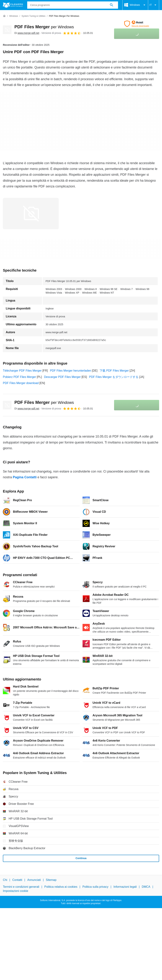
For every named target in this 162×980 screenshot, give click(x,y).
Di (27, 33)
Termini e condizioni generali (21, 887)
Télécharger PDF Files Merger (22, 371)
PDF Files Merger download (21, 383)
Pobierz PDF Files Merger (19, 377)
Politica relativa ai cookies (61, 887)
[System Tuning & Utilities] (33, 16)
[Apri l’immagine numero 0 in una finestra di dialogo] (31, 214)
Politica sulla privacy (95, 887)
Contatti (17, 880)
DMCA (146, 887)
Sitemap (51, 880)
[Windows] (14, 16)
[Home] (4, 16)
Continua (81, 858)
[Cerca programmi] (112, 5)
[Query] (73, 5)
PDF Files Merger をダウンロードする (114, 377)
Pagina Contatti (25, 477)
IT (154, 5)
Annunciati (34, 880)
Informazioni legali (125, 887)
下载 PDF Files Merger (114, 371)
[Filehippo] (13, 5)
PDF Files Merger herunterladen (71, 371)
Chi (5, 880)
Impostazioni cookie (16, 891)
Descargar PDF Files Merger (63, 377)
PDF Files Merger (44, 27)
